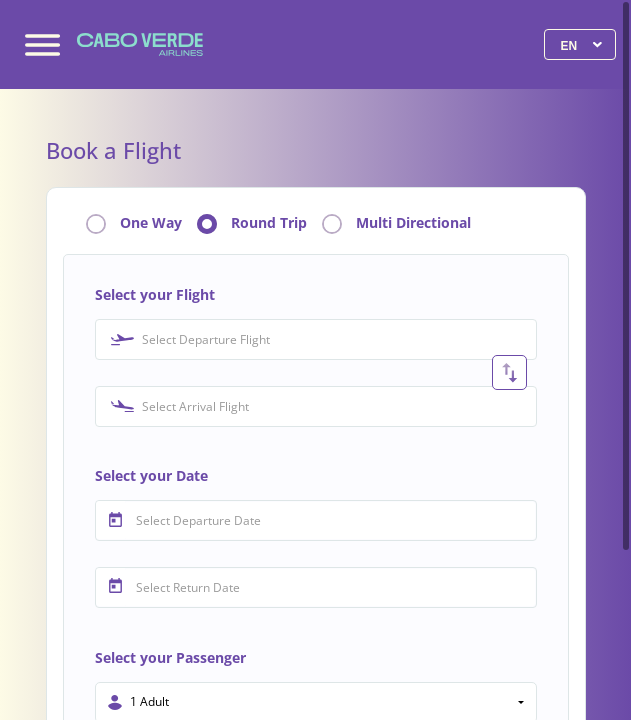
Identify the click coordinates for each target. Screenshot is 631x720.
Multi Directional (413, 223)
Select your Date (151, 475)
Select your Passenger (170, 657)
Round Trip (269, 223)
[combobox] (316, 339)
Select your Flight (155, 294)
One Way (151, 223)
